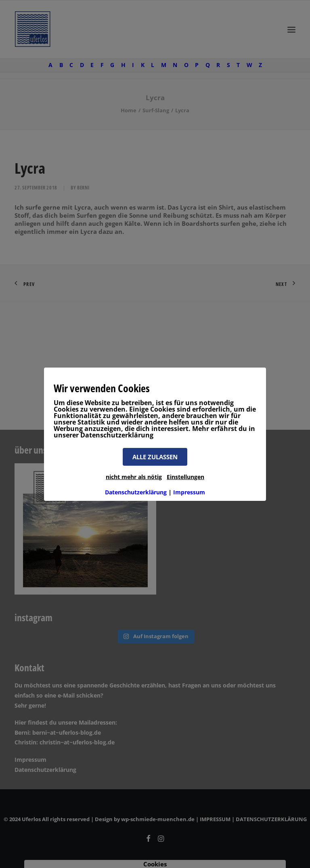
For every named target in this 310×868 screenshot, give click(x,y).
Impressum (189, 492)
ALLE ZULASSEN (155, 457)
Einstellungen (185, 477)
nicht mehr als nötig (134, 477)
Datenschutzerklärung (136, 492)
